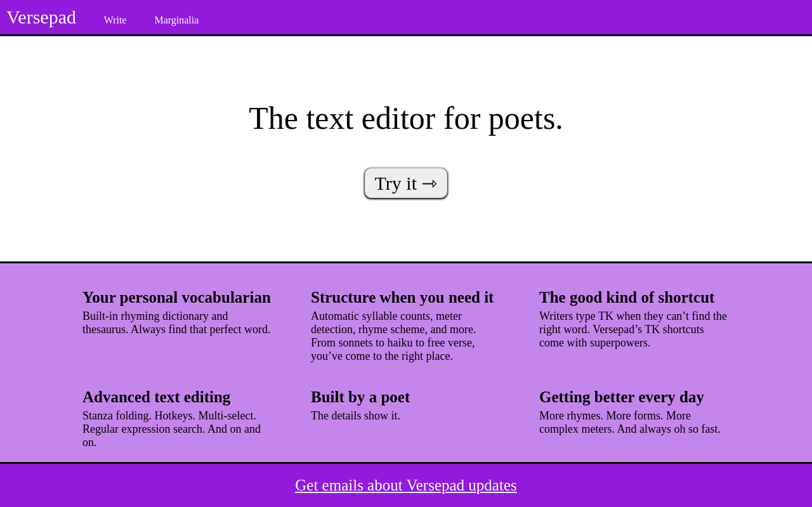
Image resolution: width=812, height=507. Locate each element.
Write (115, 20)
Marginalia (176, 20)
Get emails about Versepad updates (406, 485)
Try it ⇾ (406, 183)
